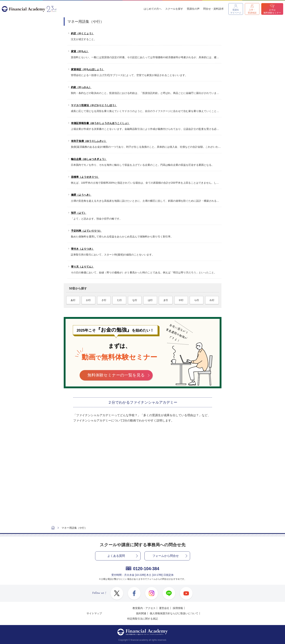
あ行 (73, 300)
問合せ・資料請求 (213, 9)
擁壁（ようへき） (81, 195)
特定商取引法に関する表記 (143, 619)
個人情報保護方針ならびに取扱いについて (174, 613)
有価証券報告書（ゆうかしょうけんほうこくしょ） (100, 123)
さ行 (104, 300)
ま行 (166, 300)
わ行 (212, 300)
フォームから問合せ (166, 556)
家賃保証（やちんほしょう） (88, 69)
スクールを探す (174, 9)
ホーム (53, 528)
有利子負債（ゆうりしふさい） (89, 141)
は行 (150, 300)
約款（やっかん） (81, 87)
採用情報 (178, 608)
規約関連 (141, 613)
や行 (181, 300)
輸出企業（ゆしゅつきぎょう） (89, 159)
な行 (135, 300)
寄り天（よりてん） (83, 267)
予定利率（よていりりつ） (86, 231)
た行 (119, 300)
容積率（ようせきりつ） (85, 177)
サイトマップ (94, 613)
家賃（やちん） (80, 51)
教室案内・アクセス (144, 608)
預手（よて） (79, 213)
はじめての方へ (153, 9)
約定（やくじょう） (83, 33)
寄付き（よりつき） (83, 249)
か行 (88, 300)
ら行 (197, 300)
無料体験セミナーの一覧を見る (116, 375)
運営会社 (164, 608)
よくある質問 (116, 556)
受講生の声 (193, 9)
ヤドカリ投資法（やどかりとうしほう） (94, 105)
